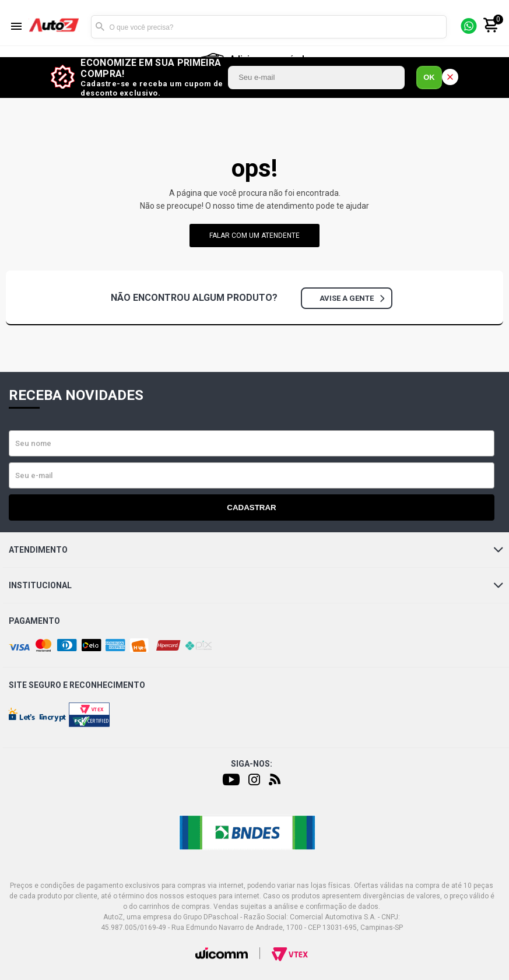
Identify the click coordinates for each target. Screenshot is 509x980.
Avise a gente (352, 298)
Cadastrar (251, 507)
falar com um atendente (255, 236)
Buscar (100, 27)
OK (429, 77)
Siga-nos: (252, 764)
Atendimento (256, 550)
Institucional (256, 585)
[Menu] (16, 27)
